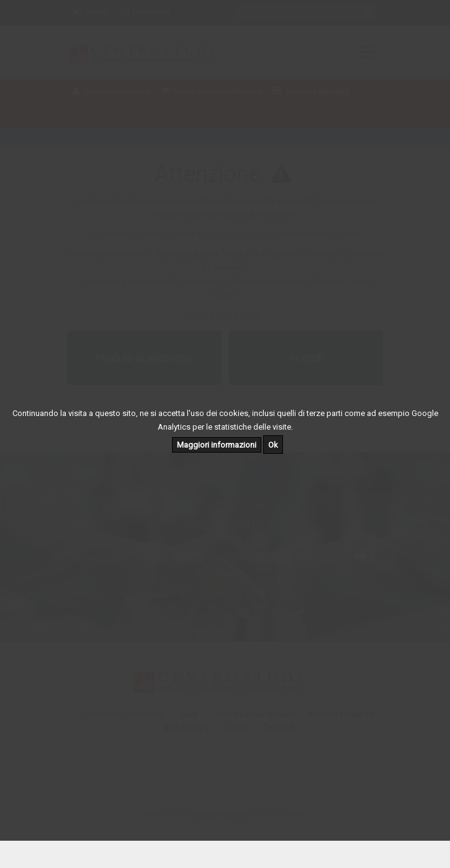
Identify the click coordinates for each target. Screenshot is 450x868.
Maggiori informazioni (217, 445)
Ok (273, 445)
